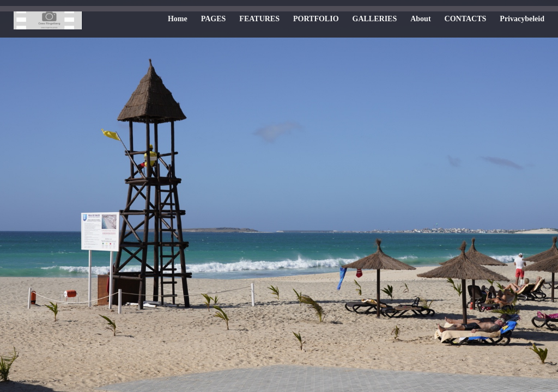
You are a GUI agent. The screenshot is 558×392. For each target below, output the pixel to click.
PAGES (214, 19)
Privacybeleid (522, 19)
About (420, 19)
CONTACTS (466, 19)
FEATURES (259, 19)
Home (178, 19)
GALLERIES (375, 19)
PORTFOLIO (316, 19)
